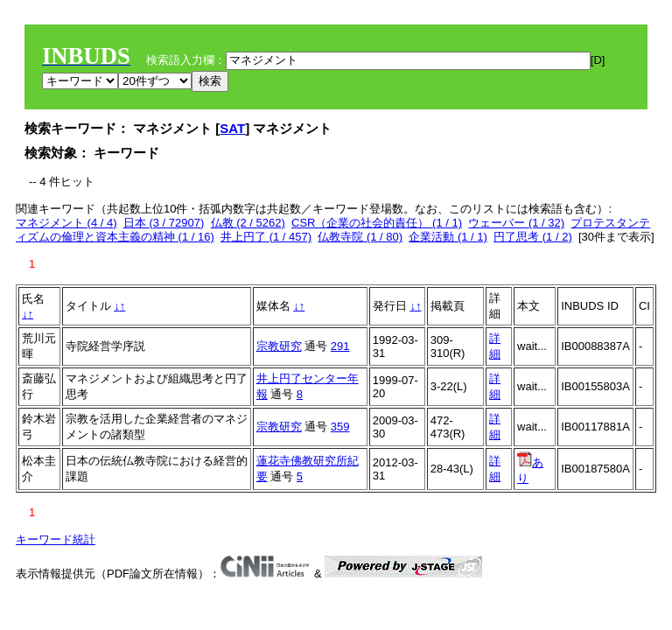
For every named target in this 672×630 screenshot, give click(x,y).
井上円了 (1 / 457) (266, 237)
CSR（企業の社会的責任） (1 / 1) (377, 223)
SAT (232, 128)
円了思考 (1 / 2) (533, 237)
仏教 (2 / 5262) (248, 223)
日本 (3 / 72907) (164, 223)
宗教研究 (279, 346)
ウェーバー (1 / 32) (516, 223)
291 (340, 346)
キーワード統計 (56, 539)
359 (340, 427)
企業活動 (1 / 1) (448, 237)
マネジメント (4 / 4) (66, 223)
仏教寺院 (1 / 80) (360, 237)
